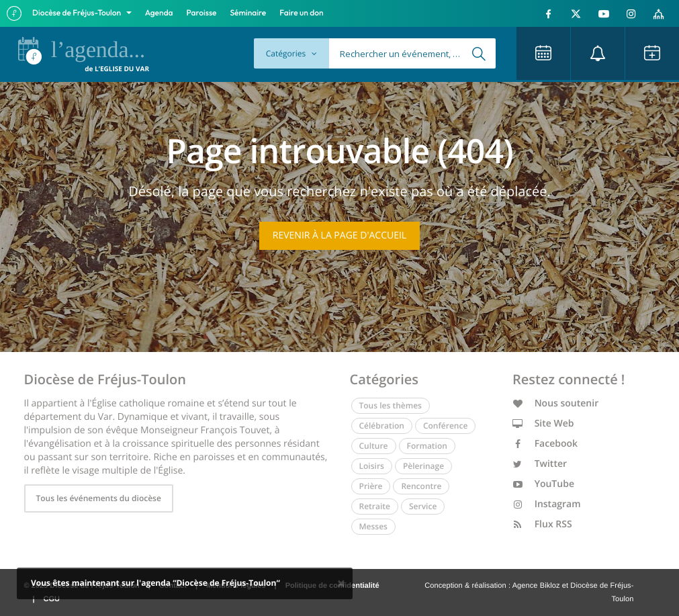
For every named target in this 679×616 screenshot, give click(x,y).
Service (423, 506)
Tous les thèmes (391, 405)
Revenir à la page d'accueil (339, 235)
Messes (373, 526)
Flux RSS (542, 524)
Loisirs (372, 466)
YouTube (543, 484)
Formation (427, 446)
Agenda (159, 13)
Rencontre (421, 486)
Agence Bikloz (536, 586)
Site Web (543, 424)
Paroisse (202, 13)
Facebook (545, 444)
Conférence (445, 426)
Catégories (291, 53)
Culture (374, 446)
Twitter (540, 464)
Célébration (382, 426)
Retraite (375, 506)
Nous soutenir (555, 403)
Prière (371, 486)
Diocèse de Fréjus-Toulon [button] (78, 13)
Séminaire (248, 13)
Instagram (547, 504)
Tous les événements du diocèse (99, 498)
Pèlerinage (423, 466)
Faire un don (301, 13)
